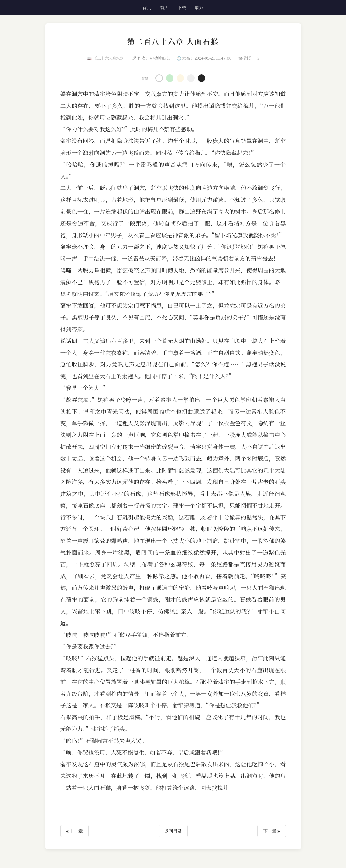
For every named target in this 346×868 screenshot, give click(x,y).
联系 (199, 7)
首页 (147, 7)
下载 (182, 7)
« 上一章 (75, 831)
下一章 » (271, 831)
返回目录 (173, 831)
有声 (164, 7)
